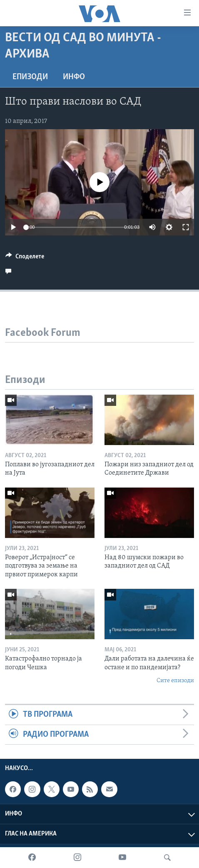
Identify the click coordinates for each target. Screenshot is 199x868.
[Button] (25, 258)
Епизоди (30, 77)
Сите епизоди (175, 681)
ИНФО (74, 77)
